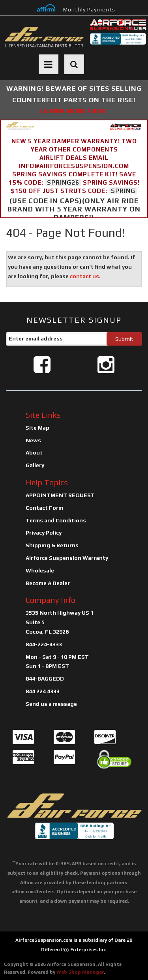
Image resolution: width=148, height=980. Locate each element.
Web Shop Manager (80, 972)
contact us (84, 276)
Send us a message (51, 704)
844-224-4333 (44, 644)
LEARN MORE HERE (74, 111)
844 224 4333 (43, 691)
